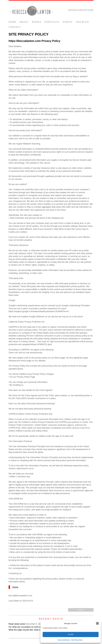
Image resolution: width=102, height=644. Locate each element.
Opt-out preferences (64, 640)
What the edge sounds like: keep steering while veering (34, 630)
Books (37, 22)
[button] (97, 623)
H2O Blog (83, 22)
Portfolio (52, 22)
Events (68, 22)
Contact (15, 27)
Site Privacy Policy (77, 640)
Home (12, 22)
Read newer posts (17, 624)
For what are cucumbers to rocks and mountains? (31, 627)
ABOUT (24, 22)
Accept (71, 634)
